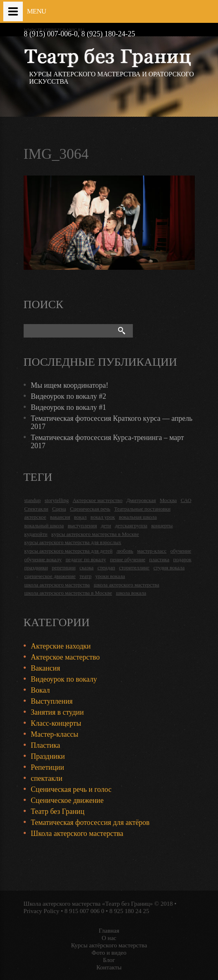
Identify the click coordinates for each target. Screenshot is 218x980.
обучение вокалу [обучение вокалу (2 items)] (43, 559)
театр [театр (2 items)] (85, 576)
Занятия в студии (57, 712)
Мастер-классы (55, 734)
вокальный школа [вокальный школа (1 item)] (44, 526)
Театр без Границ (58, 811)
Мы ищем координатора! (70, 385)
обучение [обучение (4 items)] (181, 551)
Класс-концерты (56, 723)
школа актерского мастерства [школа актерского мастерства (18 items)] (57, 585)
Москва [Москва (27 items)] (168, 500)
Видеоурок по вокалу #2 (69, 396)
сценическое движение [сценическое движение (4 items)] (50, 576)
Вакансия (46, 668)
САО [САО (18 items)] (186, 500)
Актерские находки (61, 646)
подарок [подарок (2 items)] (182, 559)
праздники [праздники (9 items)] (36, 568)
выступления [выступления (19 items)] (82, 526)
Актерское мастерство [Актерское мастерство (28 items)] (97, 500)
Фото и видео (109, 953)
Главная (109, 931)
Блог (109, 960)
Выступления (52, 701)
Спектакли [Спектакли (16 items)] (36, 509)
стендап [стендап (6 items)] (106, 568)
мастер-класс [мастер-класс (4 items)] (152, 551)
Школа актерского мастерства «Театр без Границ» (88, 904)
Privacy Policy (42, 911)
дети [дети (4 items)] (106, 526)
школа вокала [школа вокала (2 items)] (131, 593)
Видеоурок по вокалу (64, 679)
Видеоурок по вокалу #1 (69, 407)
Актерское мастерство (65, 657)
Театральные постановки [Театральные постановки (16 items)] (142, 509)
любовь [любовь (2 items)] (125, 551)
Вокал (41, 690)
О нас (109, 938)
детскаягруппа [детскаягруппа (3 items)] (131, 526)
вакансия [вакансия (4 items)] (60, 517)
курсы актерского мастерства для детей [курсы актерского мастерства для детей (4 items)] (69, 551)
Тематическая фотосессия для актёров (90, 822)
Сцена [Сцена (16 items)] (59, 509)
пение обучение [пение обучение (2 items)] (128, 559)
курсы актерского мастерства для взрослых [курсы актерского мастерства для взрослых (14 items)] (73, 542)
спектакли (47, 778)
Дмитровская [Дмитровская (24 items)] (141, 500)
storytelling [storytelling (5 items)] (56, 500)
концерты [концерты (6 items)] (162, 526)
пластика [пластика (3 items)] (159, 559)
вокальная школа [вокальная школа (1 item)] (138, 517)
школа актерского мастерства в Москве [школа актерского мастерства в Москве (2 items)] (68, 593)
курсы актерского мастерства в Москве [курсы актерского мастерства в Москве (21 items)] (95, 534)
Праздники (48, 756)
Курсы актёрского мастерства (109, 945)
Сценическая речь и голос (71, 789)
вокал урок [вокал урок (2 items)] (103, 517)
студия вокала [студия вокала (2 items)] (169, 568)
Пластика (46, 745)
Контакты (109, 967)
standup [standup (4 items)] (33, 500)
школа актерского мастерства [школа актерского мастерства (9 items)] (127, 585)
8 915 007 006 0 (84, 911)
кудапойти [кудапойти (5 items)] (36, 534)
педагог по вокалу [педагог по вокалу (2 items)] (86, 559)
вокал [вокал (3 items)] (80, 517)
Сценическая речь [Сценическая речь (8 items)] (90, 509)
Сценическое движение (67, 800)
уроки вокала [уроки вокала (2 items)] (110, 576)
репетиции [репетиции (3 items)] (64, 568)
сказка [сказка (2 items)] (87, 568)
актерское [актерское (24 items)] (35, 517)
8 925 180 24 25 (129, 911)
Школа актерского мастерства (77, 833)
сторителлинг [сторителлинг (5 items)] (134, 568)
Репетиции (48, 767)
